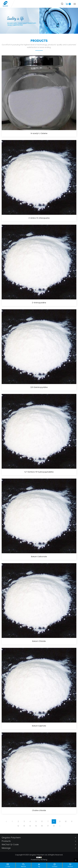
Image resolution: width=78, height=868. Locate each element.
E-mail (8, 867)
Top (39, 867)
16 (42, 826)
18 (54, 826)
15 (36, 826)
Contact (55, 867)
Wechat (23, 867)
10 (66, 821)
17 (48, 826)
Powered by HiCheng (39, 860)
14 (30, 826)
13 (24, 826)
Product (70, 867)
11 (72, 821)
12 (18, 826)
